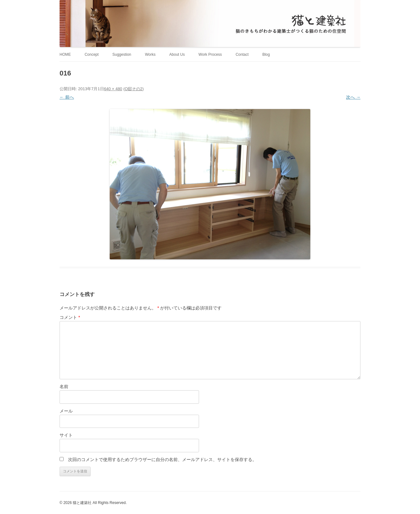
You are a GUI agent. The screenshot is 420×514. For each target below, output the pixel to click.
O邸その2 (134, 89)
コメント (70, 317)
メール (66, 411)
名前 (64, 387)
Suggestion (122, 55)
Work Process (210, 55)
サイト (66, 435)
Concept (92, 55)
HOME (65, 55)
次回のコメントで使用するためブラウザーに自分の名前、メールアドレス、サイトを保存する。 (162, 459)
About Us (177, 55)
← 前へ (67, 97)
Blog (266, 55)
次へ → (353, 97)
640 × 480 (113, 89)
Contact (242, 55)
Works (150, 55)
